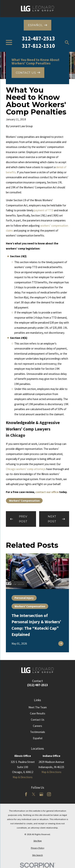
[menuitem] (37, 841)
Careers (37, 726)
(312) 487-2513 (37, 685)
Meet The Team (38, 707)
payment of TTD (44, 210)
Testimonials (38, 732)
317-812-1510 (38, 46)
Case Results (38, 713)
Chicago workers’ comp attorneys (26, 469)
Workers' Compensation (24, 501)
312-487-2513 (38, 38)
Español (38, 738)
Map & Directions (23, 777)
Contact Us (38, 720)
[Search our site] (67, 43)
